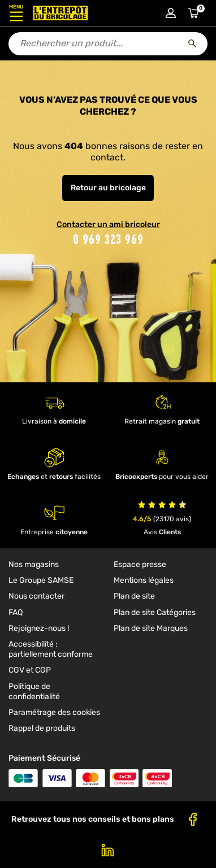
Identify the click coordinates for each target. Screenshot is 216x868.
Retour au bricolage (108, 188)
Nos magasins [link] (34, 564)
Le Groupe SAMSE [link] (41, 580)
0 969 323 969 (108, 239)
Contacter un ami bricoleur (108, 224)
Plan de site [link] (134, 596)
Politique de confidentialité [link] (34, 692)
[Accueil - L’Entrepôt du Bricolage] (61, 13)
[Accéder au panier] (193, 13)
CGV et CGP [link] (30, 670)
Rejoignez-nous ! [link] (39, 628)
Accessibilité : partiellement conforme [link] (51, 649)
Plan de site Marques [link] (151, 628)
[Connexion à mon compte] (171, 13)
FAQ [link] (16, 612)
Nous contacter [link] (36, 596)
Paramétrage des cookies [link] (54, 712)
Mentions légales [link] (144, 580)
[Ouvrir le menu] (16, 13)
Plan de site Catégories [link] (155, 612)
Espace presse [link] (140, 564)
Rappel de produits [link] (42, 728)
